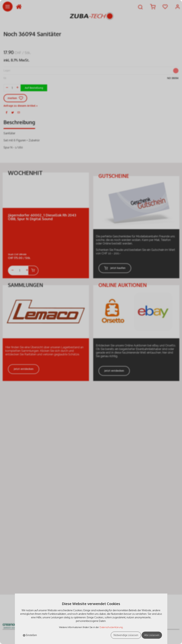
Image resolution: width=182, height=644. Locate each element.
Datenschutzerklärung (111, 627)
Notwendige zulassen (126, 635)
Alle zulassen (152, 635)
